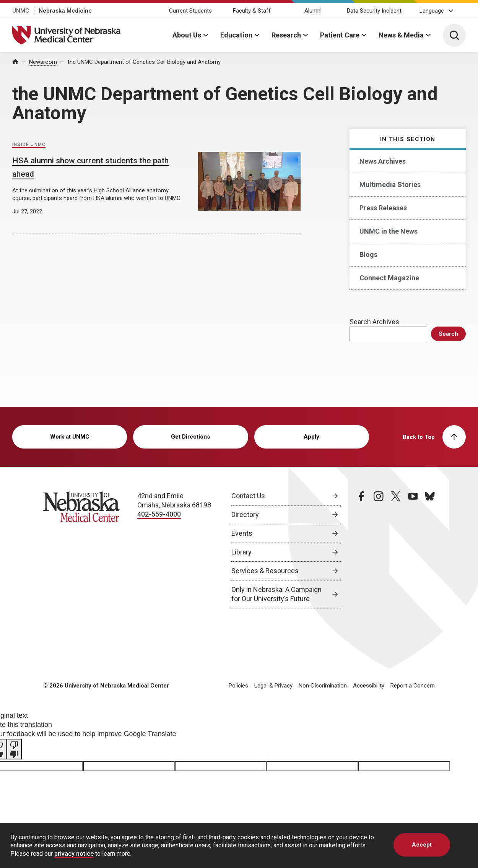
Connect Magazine (389, 278)
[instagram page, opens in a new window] (379, 550)
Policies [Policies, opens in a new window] (238, 686)
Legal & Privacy (273, 686)
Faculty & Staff (252, 11)
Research (286, 35)
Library (241, 552)
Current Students (190, 11)
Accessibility (369, 686)
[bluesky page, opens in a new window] (430, 550)
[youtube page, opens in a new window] (413, 550)
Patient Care (340, 35)
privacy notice (74, 854)
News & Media (401, 35)
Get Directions (190, 437)
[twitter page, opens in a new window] (396, 550)
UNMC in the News (389, 231)
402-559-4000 (159, 514)
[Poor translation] (14, 749)
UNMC (21, 11)
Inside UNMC (29, 145)
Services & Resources (265, 571)
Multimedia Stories (390, 184)
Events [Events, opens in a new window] (242, 533)
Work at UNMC (70, 437)
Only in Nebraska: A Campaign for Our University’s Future (276, 594)
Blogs (368, 254)
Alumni (313, 11)
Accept (422, 845)
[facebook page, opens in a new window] (361, 550)
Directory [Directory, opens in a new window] (245, 514)
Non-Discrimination (323, 686)
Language (432, 11)
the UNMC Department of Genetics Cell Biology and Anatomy (144, 62)
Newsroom (43, 62)
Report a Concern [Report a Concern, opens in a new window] (413, 686)
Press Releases (383, 208)
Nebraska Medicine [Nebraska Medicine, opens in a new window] (65, 11)
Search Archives (374, 322)
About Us (187, 35)
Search (448, 334)
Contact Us (248, 496)
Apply (311, 437)
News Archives (383, 161)
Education (236, 35)
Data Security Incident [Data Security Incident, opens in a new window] (374, 11)
